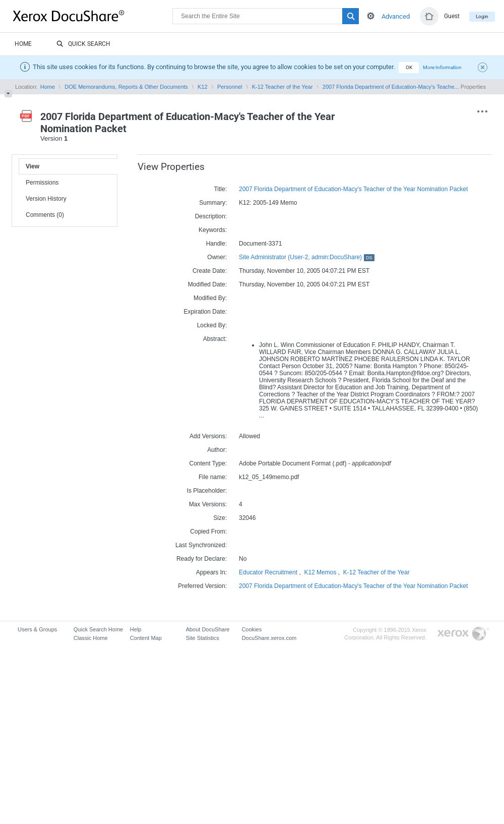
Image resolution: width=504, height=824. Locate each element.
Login (482, 16)
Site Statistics (203, 638)
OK (409, 67)
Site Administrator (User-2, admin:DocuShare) (307, 257)
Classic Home (91, 638)
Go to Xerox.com (463, 634)
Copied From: (208, 532)
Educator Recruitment (268, 572)
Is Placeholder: (207, 491)
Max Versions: (208, 504)
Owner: (217, 257)
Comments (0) (45, 215)
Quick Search (83, 44)
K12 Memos (320, 572)
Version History (46, 199)
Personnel (230, 87)
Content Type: (208, 463)
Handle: (216, 244)
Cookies (251, 629)
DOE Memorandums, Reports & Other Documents (126, 87)
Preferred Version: (202, 586)
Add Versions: (208, 436)
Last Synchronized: (201, 545)
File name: (213, 477)
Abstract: (215, 339)
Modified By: (210, 298)
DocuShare (93, 16)
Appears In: (211, 572)
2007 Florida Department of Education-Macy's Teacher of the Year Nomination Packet (353, 189)
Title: (220, 189)
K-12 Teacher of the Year (282, 87)
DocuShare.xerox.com (269, 638)
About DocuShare (208, 629)
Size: (220, 518)
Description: (211, 216)
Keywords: (213, 230)
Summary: (213, 203)
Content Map (146, 638)
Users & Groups (37, 629)
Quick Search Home (98, 629)
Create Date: (210, 271)
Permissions (42, 183)
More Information (442, 67)
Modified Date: (207, 284)
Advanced (396, 16)
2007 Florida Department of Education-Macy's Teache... (391, 87)
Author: (217, 450)
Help (136, 629)
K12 (203, 87)
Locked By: (212, 325)
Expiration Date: (205, 312)
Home (23, 44)
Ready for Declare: (202, 559)
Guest (452, 16)
